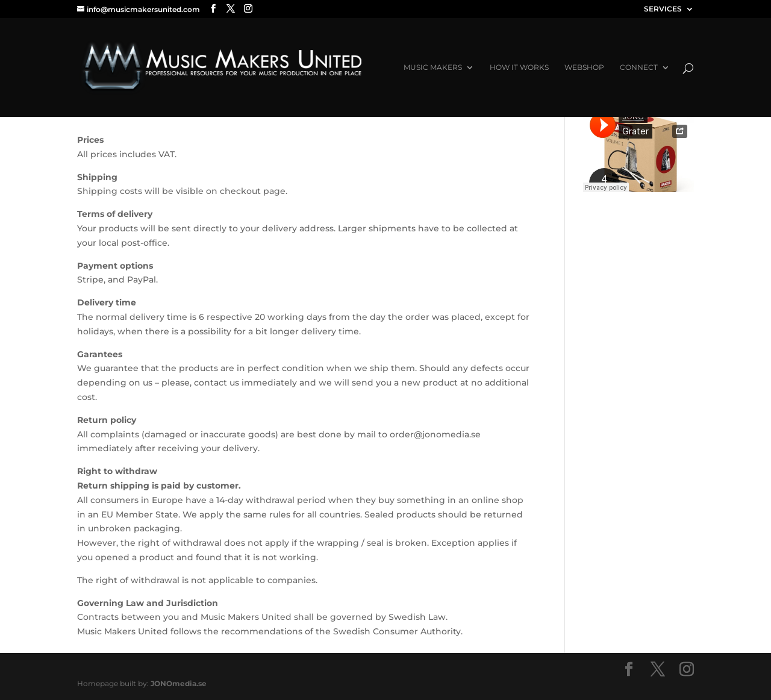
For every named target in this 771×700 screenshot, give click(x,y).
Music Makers (433, 67)
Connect (639, 67)
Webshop (584, 67)
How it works (519, 67)
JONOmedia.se (179, 683)
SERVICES (663, 9)
